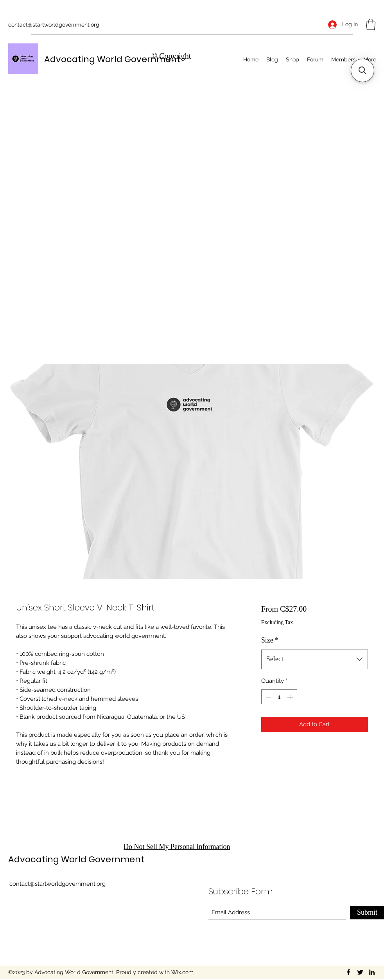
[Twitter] (360, 972)
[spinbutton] (279, 697)
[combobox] (315, 659)
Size (270, 640)
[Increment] (291, 697)
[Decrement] (268, 697)
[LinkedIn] (372, 972)
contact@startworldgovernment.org (54, 25)
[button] (371, 24)
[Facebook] (348, 972)
